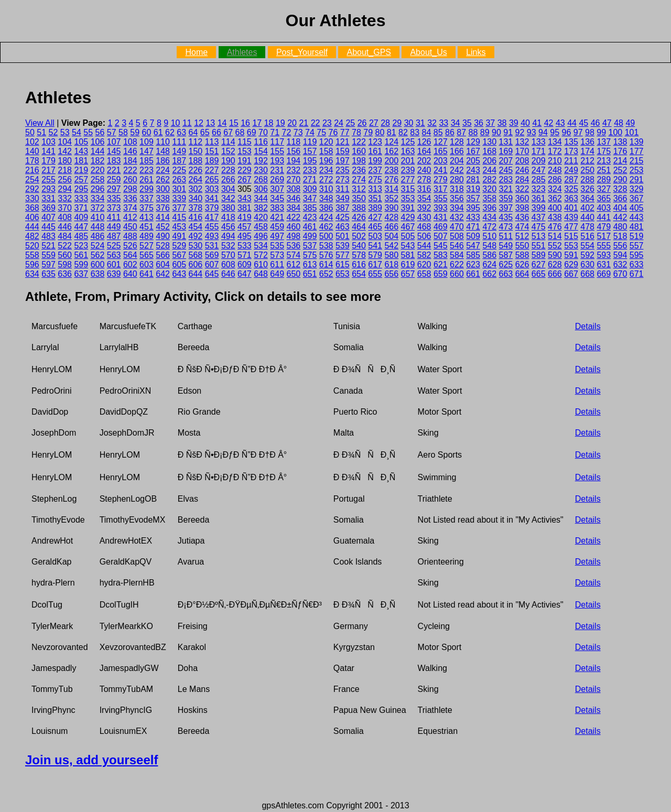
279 (441, 180)
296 (98, 189)
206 (489, 161)
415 (179, 217)
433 (473, 217)
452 (163, 227)
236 (359, 170)
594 (620, 255)
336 (130, 198)
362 (555, 198)
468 (424, 227)
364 (587, 198)
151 (212, 151)
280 (457, 180)
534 (261, 246)
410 (98, 217)
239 (408, 170)
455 (212, 227)
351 (375, 198)
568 (196, 255)
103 (48, 142)
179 (48, 161)
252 (620, 170)
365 (604, 198)
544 (424, 246)
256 (65, 180)
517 (604, 236)
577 (343, 255)
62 (170, 132)
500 (326, 236)
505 (408, 236)
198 (359, 161)
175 (604, 151)
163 (408, 151)
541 (375, 246)
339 (179, 198)
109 (147, 142)
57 (112, 132)
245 (506, 170)
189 (212, 161)
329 (637, 189)
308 (293, 189)
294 (65, 189)
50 (30, 132)
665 (539, 274)
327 (604, 189)
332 (65, 198)
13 (210, 123)
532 (228, 246)
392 (424, 208)
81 (392, 132)
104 (65, 142)
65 (205, 132)
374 (130, 208)
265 (212, 180)
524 (98, 246)
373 (114, 208)
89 (485, 132)
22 (316, 123)
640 (130, 274)
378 (196, 208)
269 (277, 180)
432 (457, 217)
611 (277, 264)
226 (196, 170)
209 (539, 161)
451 (147, 227)
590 (555, 255)
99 (601, 132)
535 (277, 246)
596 (32, 264)
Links (476, 52)
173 (571, 151)
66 (217, 132)
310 (326, 189)
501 (343, 236)
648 (261, 274)
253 (637, 170)
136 (587, 142)
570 (228, 255)
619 (408, 264)
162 (391, 151)
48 (619, 123)
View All (40, 123)
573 (277, 255)
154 (261, 151)
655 (375, 274)
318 (457, 189)
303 (212, 189)
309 (310, 189)
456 (228, 227)
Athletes (242, 52)
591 (571, 255)
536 (294, 246)
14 (222, 123)
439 (571, 217)
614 (326, 264)
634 (32, 274)
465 (375, 227)
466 (391, 227)
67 (228, 132)
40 (525, 123)
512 (522, 236)
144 (98, 151)
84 (427, 132)
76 (333, 132)
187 (179, 161)
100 (616, 132)
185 (147, 161)
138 (620, 142)
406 (32, 217)
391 (408, 208)
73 (298, 132)
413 (147, 217)
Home (196, 52)
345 (277, 198)
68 (240, 132)
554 (587, 246)
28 (385, 123)
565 (147, 255)
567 (179, 255)
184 (130, 161)
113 (212, 142)
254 (32, 180)
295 (81, 189)
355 (441, 198)
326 (587, 189)
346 (294, 198)
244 (489, 170)
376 (163, 208)
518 (620, 236)
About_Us (428, 52)
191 (245, 161)
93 (532, 132)
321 (506, 189)
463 (343, 227)
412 (130, 217)
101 (632, 132)
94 (543, 132)
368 (32, 208)
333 (81, 198)
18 (269, 123)
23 (327, 123)
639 (114, 274)
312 (359, 189)
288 (587, 180)
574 (294, 255)
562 (98, 255)
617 (375, 264)
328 (620, 189)
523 (81, 246)
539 (343, 246)
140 (32, 151)
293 (48, 189)
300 (163, 189)
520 (32, 246)
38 (502, 123)
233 (310, 170)
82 (403, 132)
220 (98, 170)
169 (506, 151)
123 (375, 142)
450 (130, 227)
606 (196, 264)
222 (130, 170)
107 (114, 142)
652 (326, 274)
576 (326, 255)
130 (489, 142)
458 (261, 227)
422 (294, 217)
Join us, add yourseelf (91, 760)
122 (359, 142)
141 (48, 151)
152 (228, 151)
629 (571, 264)
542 (391, 246)
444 (32, 227)
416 (196, 217)
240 (424, 170)
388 (359, 208)
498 (294, 236)
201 (408, 161)
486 (98, 236)
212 (587, 161)
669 (604, 274)
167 (473, 151)
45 (583, 123)
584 (457, 255)
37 (490, 123)
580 (391, 255)
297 (114, 189)
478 (587, 227)
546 (457, 246)
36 (479, 123)
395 (473, 208)
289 (604, 180)
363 (571, 198)
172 (555, 151)
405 (637, 208)
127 (441, 142)
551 (539, 246)
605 (179, 264)
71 (275, 132)
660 (457, 274)
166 (457, 151)
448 (98, 227)
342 (228, 198)
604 (163, 264)
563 (114, 255)
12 (199, 123)
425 (343, 217)
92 (520, 132)
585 (473, 255)
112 (196, 142)
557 (637, 246)
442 (620, 217)
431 (441, 217)
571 (245, 255)
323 (539, 189)
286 (555, 180)
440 (587, 217)
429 (408, 217)
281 (473, 180)
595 (637, 255)
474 (522, 227)
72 (287, 132)
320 (489, 189)
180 (65, 161)
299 (147, 189)
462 (326, 227)
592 (587, 255)
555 (604, 246)
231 (277, 170)
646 (228, 274)
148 (163, 151)
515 (571, 236)
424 (326, 217)
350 (359, 198)
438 (555, 217)
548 (489, 246)
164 (424, 151)
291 (637, 180)
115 (245, 142)
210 (555, 161)
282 (489, 180)
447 (81, 227)
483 (48, 236)
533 (245, 246)
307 (277, 189)
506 (424, 236)
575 (310, 255)
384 (294, 208)
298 (130, 189)
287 (571, 180)
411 (114, 217)
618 (391, 264)
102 (32, 142)
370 (65, 208)
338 (163, 198)
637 (81, 274)
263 (179, 180)
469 (441, 227)
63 (181, 132)
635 (48, 274)
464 (359, 227)
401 (571, 208)
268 (261, 180)
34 (456, 123)
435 (506, 217)
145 (114, 151)
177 (637, 151)
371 (81, 208)
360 (522, 198)
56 (100, 132)
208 (522, 161)
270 (294, 180)
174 (587, 151)
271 (310, 180)
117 (277, 142)
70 (263, 132)
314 (391, 189)
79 (368, 132)
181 (81, 161)
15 (234, 123)
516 (587, 236)
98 (590, 132)
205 (473, 161)
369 (48, 208)
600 (98, 264)
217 (48, 170)
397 (506, 208)
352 (391, 198)
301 (179, 189)
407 (48, 217)
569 (212, 255)
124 (391, 142)
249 (571, 170)
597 (48, 264)
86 (450, 132)
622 (457, 264)
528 (163, 246)
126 (424, 142)
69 (252, 132)
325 (571, 189)
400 (555, 208)
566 (163, 255)
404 (620, 208)
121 (343, 142)
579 (375, 255)
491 (179, 236)
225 (179, 170)
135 (571, 142)
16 (245, 123)
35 (467, 123)
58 (123, 132)
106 (98, 142)
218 (65, 170)
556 (620, 246)
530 (196, 246)
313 (375, 189)
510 (489, 236)
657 (408, 274)
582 (424, 255)
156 (294, 151)
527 (147, 246)
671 (637, 274)
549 (506, 246)
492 (196, 236)
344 (261, 198)
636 (65, 274)
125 (408, 142)
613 (310, 264)
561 (81, 255)
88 (473, 132)
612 (294, 264)
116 (261, 142)
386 (326, 208)
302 (196, 189)
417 (212, 217)
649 (277, 274)
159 (343, 151)
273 (343, 180)
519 (637, 236)
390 (391, 208)
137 (604, 142)
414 (163, 217)
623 (473, 264)
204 (457, 161)
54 (77, 132)
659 (441, 274)
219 (81, 170)
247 (539, 170)
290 (620, 180)
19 (280, 123)
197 (343, 161)
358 (489, 198)
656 (391, 274)
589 (539, 255)
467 (408, 227)
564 (130, 255)
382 (261, 208)
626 (522, 264)
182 (98, 161)
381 (245, 208)
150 (196, 151)
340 (196, 198)
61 (158, 132)
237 (375, 170)
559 (48, 255)
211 (571, 161)
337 (147, 198)
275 (375, 180)
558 (32, 255)
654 (359, 274)
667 (571, 274)
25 (350, 123)
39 (514, 123)
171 (539, 151)
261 (147, 180)
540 (359, 246)
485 (81, 236)
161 (375, 151)
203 (441, 161)
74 (310, 132)
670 (620, 274)
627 (539, 264)
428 (391, 217)
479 (604, 227)
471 (473, 227)
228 (228, 170)
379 (212, 208)
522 (65, 246)
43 (560, 123)
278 (424, 180)
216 (32, 170)
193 (277, 161)
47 (607, 123)
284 (522, 180)
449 (114, 227)
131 (506, 142)
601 (114, 264)
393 (441, 208)
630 (587, 264)
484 (65, 236)
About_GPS (369, 52)
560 (65, 255)
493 (212, 236)
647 (245, 274)
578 (359, 255)
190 (228, 161)
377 (179, 208)
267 (245, 180)
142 (65, 151)
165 (441, 151)
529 (179, 246)
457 (245, 227)
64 (193, 132)
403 (604, 208)
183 (114, 161)
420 (261, 217)
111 (179, 142)
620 (424, 264)
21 (304, 123)
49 (630, 123)
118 (294, 142)
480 (620, 227)
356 (457, 198)
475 (539, 227)
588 (522, 255)
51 (41, 132)
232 (294, 170)
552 (555, 246)
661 (473, 274)
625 (506, 264)
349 (343, 198)
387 (343, 208)
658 (424, 274)
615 (343, 264)
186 (163, 161)
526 (130, 246)
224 (163, 170)
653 (343, 274)
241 (441, 170)
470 (457, 227)
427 (375, 217)
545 (441, 246)
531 (212, 246)
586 (489, 255)
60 (147, 132)
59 (135, 132)
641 (147, 274)
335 (114, 198)
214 (620, 161)
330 (32, 198)
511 (506, 236)
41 (537, 123)
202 (424, 161)
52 (53, 132)
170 (522, 151)
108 (130, 142)
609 (245, 264)
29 (397, 123)
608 (228, 264)
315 (408, 189)
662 (489, 274)
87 (461, 132)
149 (179, 151)
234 (326, 170)
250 (587, 170)
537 (310, 246)
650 (294, 274)
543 (408, 246)
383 (277, 208)
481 (637, 227)
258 (98, 180)
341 (212, 198)
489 (147, 236)
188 (196, 161)
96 (567, 132)
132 (522, 142)
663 (506, 274)
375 (147, 208)
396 (489, 208)
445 (48, 227)
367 (637, 198)
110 (163, 142)
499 (310, 236)
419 (245, 217)
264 (196, 180)
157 (310, 151)
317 (441, 189)
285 (539, 180)
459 (277, 227)
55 (88, 132)
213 (604, 161)
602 (130, 264)
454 (196, 227)
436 (522, 217)
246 (522, 170)
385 (310, 208)
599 (81, 264)
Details (588, 326)
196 (326, 161)
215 (637, 161)
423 (310, 217)
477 (571, 227)
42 (549, 123)
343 (245, 198)
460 (294, 227)
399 (539, 208)
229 (245, 170)
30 (409, 123)
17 (257, 123)
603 (147, 264)
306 (261, 189)
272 (326, 180)
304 (228, 189)
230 (261, 170)
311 (343, 189)
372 (98, 208)
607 (212, 264)
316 (424, 189)
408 (65, 217)
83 (415, 132)
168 (489, 151)
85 (438, 132)
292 (32, 189)
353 (408, 198)
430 (424, 217)
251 (604, 170)
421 (277, 217)
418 (228, 217)
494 (228, 236)
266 (228, 180)
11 (187, 123)
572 (261, 255)
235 (343, 170)
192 (261, 161)
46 (596, 123)
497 (277, 236)
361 (539, 198)
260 (130, 180)
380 (228, 208)
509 (473, 236)
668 (587, 274)
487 (114, 236)
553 (571, 246)
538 (326, 246)
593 (604, 255)
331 (48, 198)
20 (292, 123)
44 (572, 123)
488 (130, 236)
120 (326, 142)
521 (48, 246)
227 (212, 170)
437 (539, 217)
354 (424, 198)
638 (98, 274)
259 (114, 180)
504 (391, 236)
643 (179, 274)
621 (441, 264)
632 (620, 264)
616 (359, 264)
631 (604, 264)
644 (196, 274)
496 (261, 236)
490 (163, 236)
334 (98, 198)
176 (620, 151)
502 (359, 236)
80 (380, 132)
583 (441, 255)
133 (539, 142)
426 (359, 217)
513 (539, 236)
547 (473, 246)
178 (32, 161)
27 (374, 123)
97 (578, 132)
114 (228, 142)
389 (375, 208)
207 (506, 161)
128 (457, 142)
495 (245, 236)
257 (81, 180)
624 (489, 264)
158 (326, 151)
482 (32, 236)
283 (506, 180)
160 (359, 151)
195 (310, 161)
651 (310, 274)
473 (506, 227)
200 (391, 161)
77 (345, 132)
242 (457, 170)
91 (508, 132)
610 (261, 264)
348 (326, 198)
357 (473, 198)
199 (375, 161)
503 (375, 236)
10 (176, 123)
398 (522, 208)
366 (620, 198)
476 (555, 227)
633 (637, 264)
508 (457, 236)
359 (506, 198)
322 (522, 189)
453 (179, 227)
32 (432, 123)
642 (163, 274)
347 (310, 198)
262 (163, 180)
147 (147, 151)
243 (473, 170)
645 (212, 274)
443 (637, 217)
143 (81, 151)
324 (555, 189)
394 (457, 208)
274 (359, 180)
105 (81, 142)
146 (130, 151)
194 (294, 161)
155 (277, 151)
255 (48, 180)
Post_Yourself (302, 52)
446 (65, 227)
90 (496, 132)
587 (506, 255)
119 (310, 142)
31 (420, 123)
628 (555, 264)
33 (443, 123)
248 (555, 170)
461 (310, 227)
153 (245, 151)
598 (65, 264)
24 (339, 123)
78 (356, 132)
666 (555, 274)
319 (473, 189)
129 (473, 142)
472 (489, 227)
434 (489, 217)
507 (441, 236)
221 (114, 170)
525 (114, 246)
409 (81, 217)
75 (321, 132)
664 (522, 274)
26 (362, 123)
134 (555, 142)
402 (587, 208)
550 (522, 246)
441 (604, 217)
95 (555, 132)
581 (408, 255)
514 (555, 236)
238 (391, 170)
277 (408, 180)
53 (65, 132)
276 (391, 180)
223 (147, 170)
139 (637, 142)
